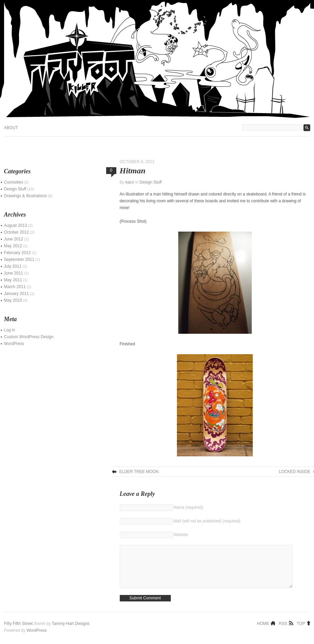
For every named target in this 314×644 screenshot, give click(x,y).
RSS (283, 633)
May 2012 (13, 246)
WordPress (14, 344)
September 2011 (19, 260)
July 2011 (13, 266)
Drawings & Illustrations (26, 196)
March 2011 (15, 287)
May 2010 (13, 300)
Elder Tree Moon (139, 472)
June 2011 (14, 273)
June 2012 (14, 239)
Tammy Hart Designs (71, 634)
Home (263, 633)
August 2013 (16, 225)
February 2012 (18, 253)
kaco (130, 182)
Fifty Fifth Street (19, 634)
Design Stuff (151, 182)
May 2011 (13, 280)
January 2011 (16, 294)
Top (301, 633)
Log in (10, 330)
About (11, 128)
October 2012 (16, 232)
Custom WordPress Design (29, 337)
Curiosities (14, 182)
